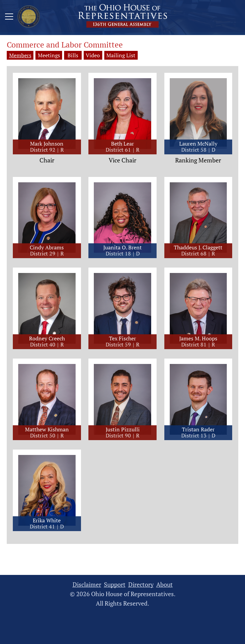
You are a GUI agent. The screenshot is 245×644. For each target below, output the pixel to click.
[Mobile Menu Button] (9, 18)
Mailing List (140, 55)
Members (20, 55)
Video (107, 55)
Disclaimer (87, 585)
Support (115, 585)
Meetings (49, 55)
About (165, 585)
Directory (141, 585)
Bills (78, 55)
